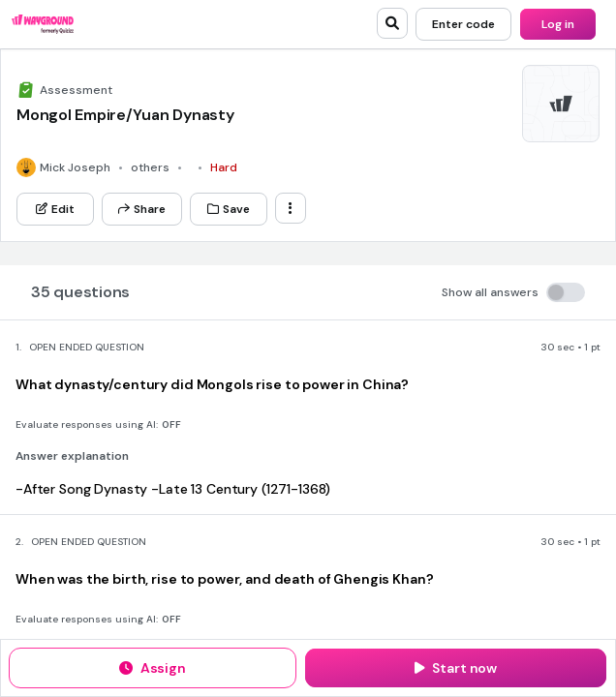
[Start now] (456, 668)
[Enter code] (463, 24)
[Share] (142, 209)
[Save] (229, 209)
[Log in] (558, 24)
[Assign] (153, 668)
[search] (392, 23)
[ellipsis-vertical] (291, 208)
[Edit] (55, 209)
